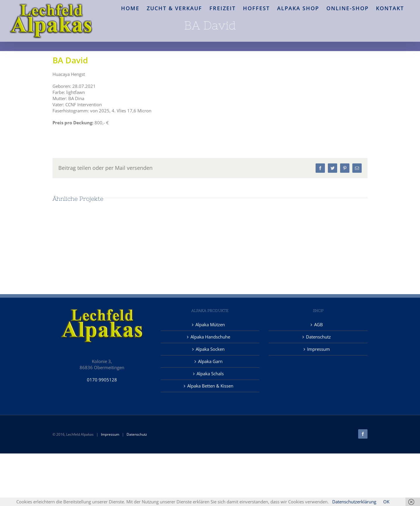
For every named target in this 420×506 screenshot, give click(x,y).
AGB (318, 324)
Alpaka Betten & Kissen (210, 386)
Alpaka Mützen (210, 324)
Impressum (318, 349)
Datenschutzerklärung (354, 502)
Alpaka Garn (210, 361)
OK (386, 502)
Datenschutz (318, 337)
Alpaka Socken (210, 349)
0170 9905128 (102, 380)
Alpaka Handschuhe (210, 337)
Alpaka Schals (210, 374)
